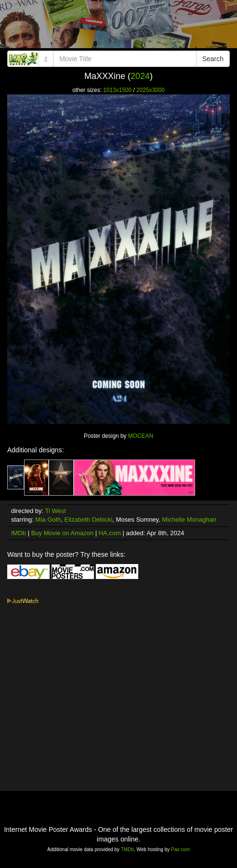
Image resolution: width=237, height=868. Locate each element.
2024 (140, 76)
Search (213, 59)
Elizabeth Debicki (89, 519)
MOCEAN (141, 436)
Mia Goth (48, 519)
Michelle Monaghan (189, 519)
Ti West (56, 511)
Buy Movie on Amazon (62, 533)
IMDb (19, 533)
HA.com (110, 533)
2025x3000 (151, 90)
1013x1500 (117, 90)
